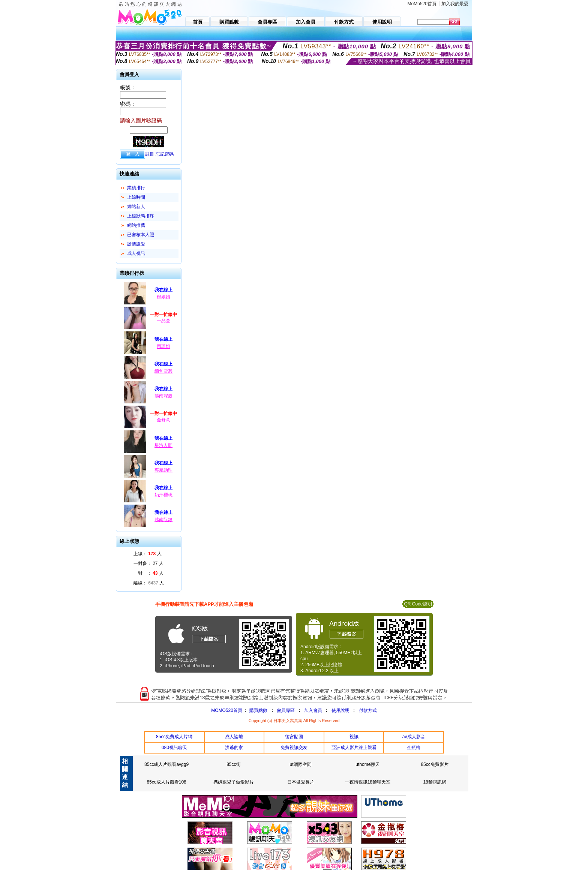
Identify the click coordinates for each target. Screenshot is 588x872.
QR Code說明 (418, 604)
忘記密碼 (165, 154)
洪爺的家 (234, 748)
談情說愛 (136, 244)
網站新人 (136, 207)
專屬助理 (163, 470)
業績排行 (136, 188)
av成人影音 (414, 737)
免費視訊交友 (294, 748)
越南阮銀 (163, 520)
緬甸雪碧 (163, 371)
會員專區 (286, 710)
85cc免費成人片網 (174, 737)
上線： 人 (148, 554)
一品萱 (163, 321)
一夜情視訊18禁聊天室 (368, 782)
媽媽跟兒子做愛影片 (234, 782)
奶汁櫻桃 (163, 495)
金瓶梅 (414, 748)
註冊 (150, 154)
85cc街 (233, 764)
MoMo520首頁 (422, 4)
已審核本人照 (141, 235)
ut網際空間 (301, 764)
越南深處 (163, 396)
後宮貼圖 (294, 737)
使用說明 (340, 710)
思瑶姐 (163, 346)
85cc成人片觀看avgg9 (166, 764)
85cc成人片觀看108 (166, 782)
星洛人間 (163, 445)
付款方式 (368, 710)
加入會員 (313, 710)
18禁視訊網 (434, 782)
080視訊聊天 (174, 748)
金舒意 (163, 420)
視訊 (354, 737)
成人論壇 (234, 737)
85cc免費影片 (434, 764)
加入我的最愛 (455, 4)
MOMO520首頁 (227, 710)
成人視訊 (136, 253)
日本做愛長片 (301, 782)
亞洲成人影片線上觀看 (354, 748)
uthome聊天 (367, 764)
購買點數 (258, 710)
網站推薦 (136, 225)
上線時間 (136, 197)
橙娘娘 (163, 297)
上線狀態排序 (141, 216)
